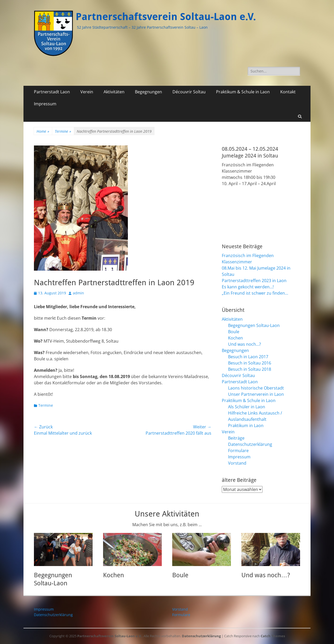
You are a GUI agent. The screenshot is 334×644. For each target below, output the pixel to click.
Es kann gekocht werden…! (248, 287)
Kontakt (288, 92)
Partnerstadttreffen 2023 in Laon (254, 281)
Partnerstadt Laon (52, 92)
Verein (87, 92)
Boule (234, 332)
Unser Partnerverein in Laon (256, 394)
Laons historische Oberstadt (256, 388)
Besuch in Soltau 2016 (250, 363)
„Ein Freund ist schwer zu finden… (255, 293)
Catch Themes (273, 636)
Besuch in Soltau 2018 (250, 369)
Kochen (235, 338)
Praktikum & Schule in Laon (243, 92)
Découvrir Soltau (189, 92)
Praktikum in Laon (246, 426)
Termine (63, 131)
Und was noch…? (244, 344)
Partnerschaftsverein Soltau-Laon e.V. (166, 17)
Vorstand (237, 463)
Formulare (238, 451)
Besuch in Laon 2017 (248, 357)
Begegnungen (148, 92)
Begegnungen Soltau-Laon (254, 325)
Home (43, 131)
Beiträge (236, 438)
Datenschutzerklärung (250, 444)
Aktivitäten (114, 92)
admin (78, 293)
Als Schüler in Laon (247, 407)
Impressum (45, 104)
